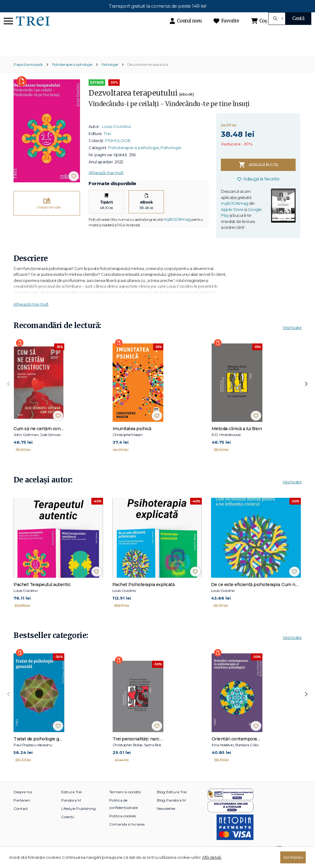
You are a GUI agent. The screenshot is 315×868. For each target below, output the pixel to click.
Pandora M (71, 811)
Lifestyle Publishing (78, 819)
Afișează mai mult (106, 183)
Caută (298, 18)
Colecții (68, 827)
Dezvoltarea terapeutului (148, 75)
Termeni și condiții (125, 802)
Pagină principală (28, 75)
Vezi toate (292, 338)
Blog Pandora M (171, 811)
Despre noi (23, 802)
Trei (107, 144)
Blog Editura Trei (172, 802)
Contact (21, 819)
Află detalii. (212, 857)
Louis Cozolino (117, 137)
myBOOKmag (177, 230)
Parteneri (22, 811)
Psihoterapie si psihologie (72, 75)
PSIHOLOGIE (118, 151)
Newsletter (166, 819)
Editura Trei (72, 802)
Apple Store (232, 220)
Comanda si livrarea (127, 835)
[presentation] (9, 395)
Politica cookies (123, 826)
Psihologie (110, 75)
